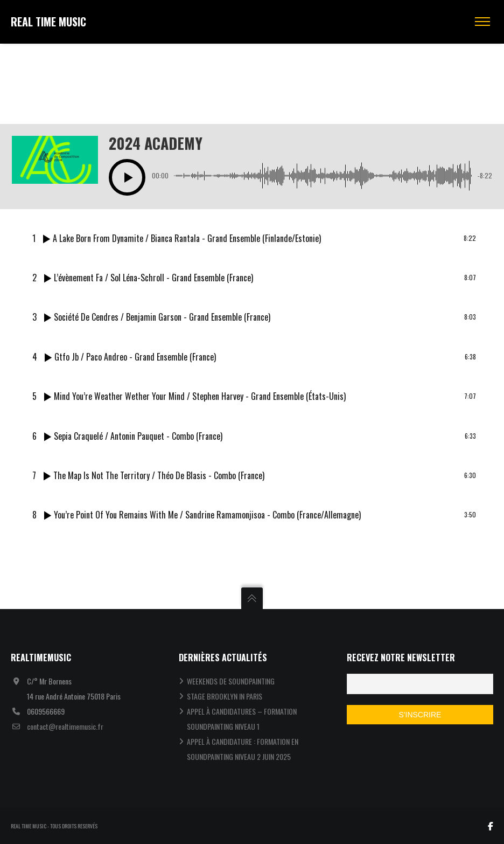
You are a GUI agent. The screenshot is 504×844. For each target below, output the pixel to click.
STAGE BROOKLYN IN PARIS (225, 696)
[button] (127, 177)
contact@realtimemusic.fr (65, 726)
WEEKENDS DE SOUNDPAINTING (231, 681)
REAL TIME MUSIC (48, 22)
